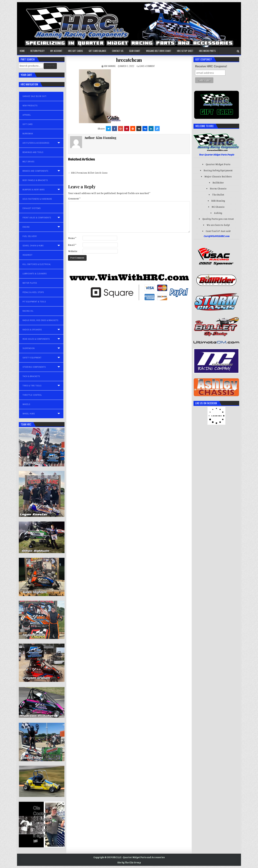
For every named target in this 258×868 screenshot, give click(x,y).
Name (72, 238)
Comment (74, 199)
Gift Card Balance (97, 51)
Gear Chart (135, 51)
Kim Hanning (110, 66)
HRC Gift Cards (76, 51)
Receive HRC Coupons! (211, 66)
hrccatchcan (129, 60)
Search (50, 66)
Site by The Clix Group (129, 862)
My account (56, 51)
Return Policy (38, 51)
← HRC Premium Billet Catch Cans (88, 173)
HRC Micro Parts (207, 51)
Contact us (118, 51)
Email (72, 245)
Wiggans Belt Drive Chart (159, 51)
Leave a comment (147, 66)
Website (73, 251)
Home (22, 51)
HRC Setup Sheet (185, 51)
